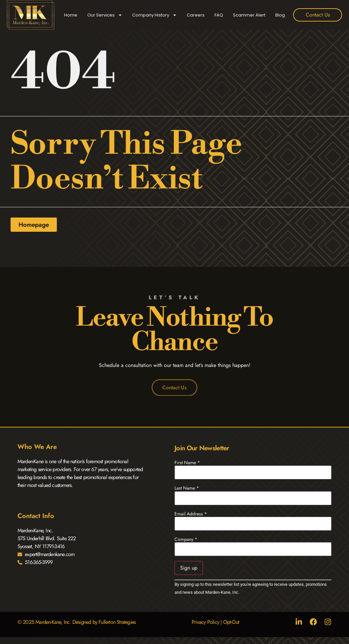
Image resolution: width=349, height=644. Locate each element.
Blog (280, 15)
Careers (196, 15)
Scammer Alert (249, 15)
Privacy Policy (205, 622)
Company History (155, 15)
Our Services (105, 15)
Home (71, 15)
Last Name (187, 488)
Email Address (191, 514)
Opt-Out (231, 622)
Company (186, 539)
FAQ (219, 15)
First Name (187, 463)
